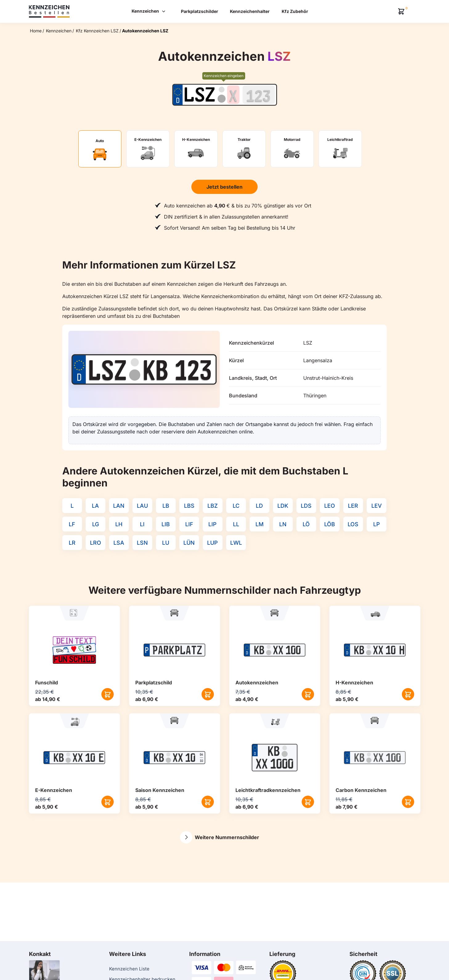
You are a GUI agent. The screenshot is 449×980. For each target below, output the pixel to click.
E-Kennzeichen (54, 790)
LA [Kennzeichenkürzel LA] (95, 506)
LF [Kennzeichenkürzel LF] (72, 524)
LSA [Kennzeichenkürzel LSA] (119, 543)
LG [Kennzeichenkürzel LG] (96, 524)
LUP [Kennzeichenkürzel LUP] (212, 543)
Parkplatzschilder (200, 11)
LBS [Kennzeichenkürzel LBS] (189, 506)
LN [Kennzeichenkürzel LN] (283, 524)
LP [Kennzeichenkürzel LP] (377, 524)
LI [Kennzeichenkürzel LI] (142, 524)
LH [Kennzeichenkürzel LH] (119, 524)
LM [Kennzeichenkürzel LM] (259, 524)
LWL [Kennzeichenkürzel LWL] (236, 543)
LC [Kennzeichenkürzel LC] (236, 506)
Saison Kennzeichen (160, 790)
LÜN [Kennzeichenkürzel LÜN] (189, 543)
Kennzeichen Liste (129, 969)
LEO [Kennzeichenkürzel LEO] (330, 506)
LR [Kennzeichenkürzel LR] (72, 543)
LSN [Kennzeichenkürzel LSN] (142, 543)
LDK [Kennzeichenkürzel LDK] (283, 506)
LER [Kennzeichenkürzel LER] (353, 506)
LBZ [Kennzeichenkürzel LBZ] (213, 506)
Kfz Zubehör (295, 11)
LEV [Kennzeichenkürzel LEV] (377, 506)
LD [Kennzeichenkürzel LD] (259, 506)
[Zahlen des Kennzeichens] (259, 95)
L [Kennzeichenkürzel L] (72, 506)
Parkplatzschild (154, 683)
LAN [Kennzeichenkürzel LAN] (119, 506)
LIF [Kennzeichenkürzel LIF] (189, 524)
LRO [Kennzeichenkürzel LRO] (96, 543)
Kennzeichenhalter (250, 11)
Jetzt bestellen (225, 187)
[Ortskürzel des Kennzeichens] (200, 95)
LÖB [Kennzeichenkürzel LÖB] (330, 524)
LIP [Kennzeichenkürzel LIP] (212, 524)
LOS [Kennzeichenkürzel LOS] (353, 524)
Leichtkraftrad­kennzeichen (268, 790)
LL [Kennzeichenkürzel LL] (236, 524)
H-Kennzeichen (354, 683)
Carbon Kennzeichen (361, 790)
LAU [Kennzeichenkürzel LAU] (142, 506)
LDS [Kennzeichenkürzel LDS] (306, 506)
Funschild (47, 683)
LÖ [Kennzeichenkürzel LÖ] (306, 524)
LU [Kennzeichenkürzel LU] (166, 543)
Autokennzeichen (257, 683)
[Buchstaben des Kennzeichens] (233, 95)
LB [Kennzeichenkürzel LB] (166, 506)
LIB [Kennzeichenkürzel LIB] (166, 524)
